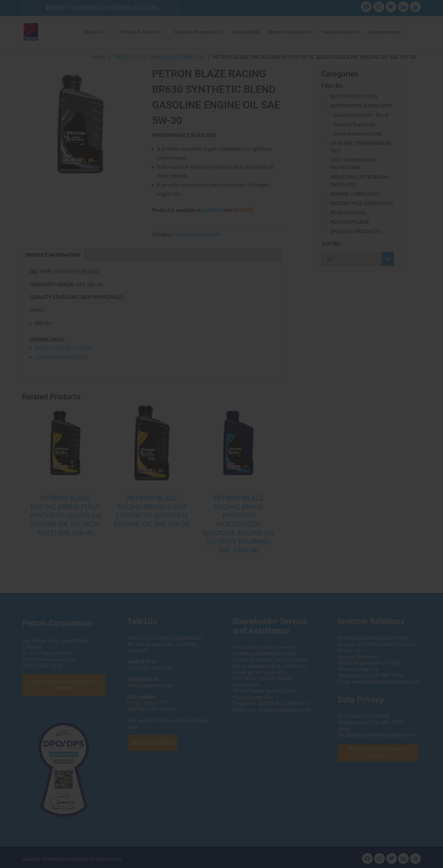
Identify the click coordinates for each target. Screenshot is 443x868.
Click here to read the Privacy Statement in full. (222, 452)
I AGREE (222, 482)
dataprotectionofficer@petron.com (194, 439)
